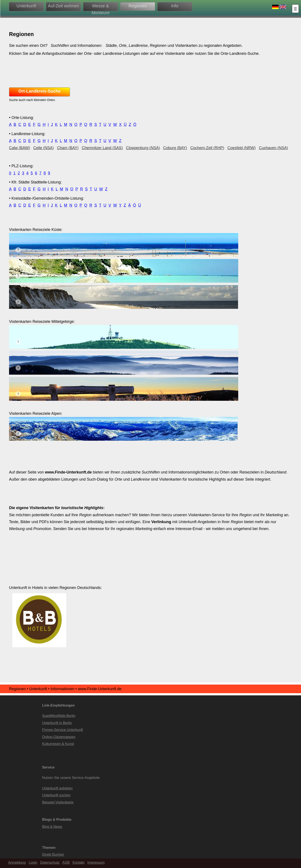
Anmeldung (17, 862)
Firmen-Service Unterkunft (62, 730)
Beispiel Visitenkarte (58, 802)
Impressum (96, 862)
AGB (66, 862)
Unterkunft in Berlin (57, 723)
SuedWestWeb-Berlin (59, 716)
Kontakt (78, 862)
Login (33, 862)
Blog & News (52, 827)
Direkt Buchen (53, 854)
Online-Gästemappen (59, 737)
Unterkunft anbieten (57, 788)
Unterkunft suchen (56, 795)
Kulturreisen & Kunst (58, 744)
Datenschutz (50, 862)
